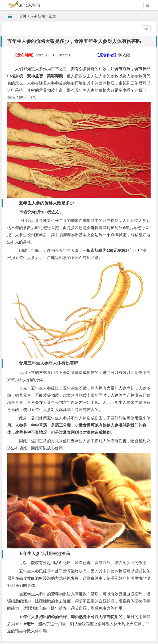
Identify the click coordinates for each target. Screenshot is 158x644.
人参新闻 (38, 16)
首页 (23, 16)
